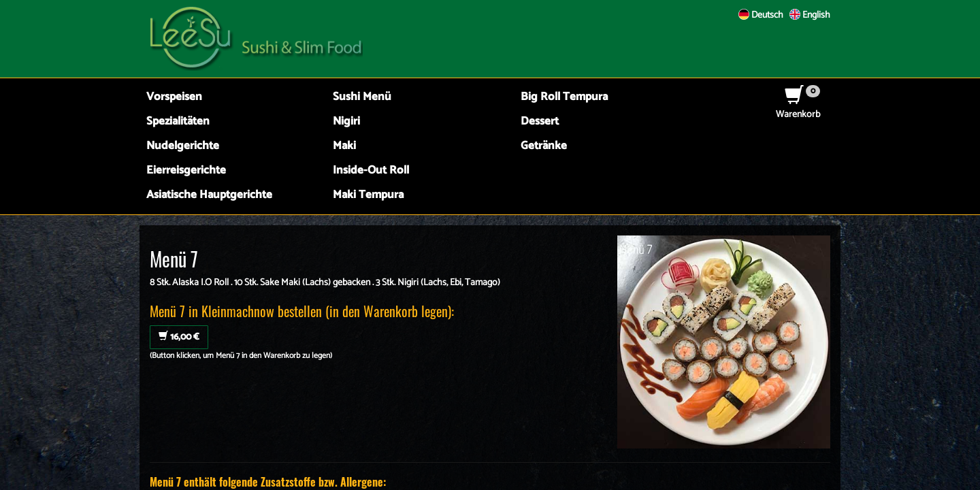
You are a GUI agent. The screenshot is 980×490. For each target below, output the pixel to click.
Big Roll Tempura (564, 97)
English (810, 15)
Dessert (540, 121)
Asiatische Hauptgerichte (209, 195)
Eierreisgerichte (186, 170)
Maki (344, 146)
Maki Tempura (368, 195)
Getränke (544, 146)
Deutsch (761, 15)
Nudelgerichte (183, 146)
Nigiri (346, 121)
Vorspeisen (174, 97)
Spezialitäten (178, 121)
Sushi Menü (362, 97)
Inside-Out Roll (371, 170)
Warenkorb (798, 108)
